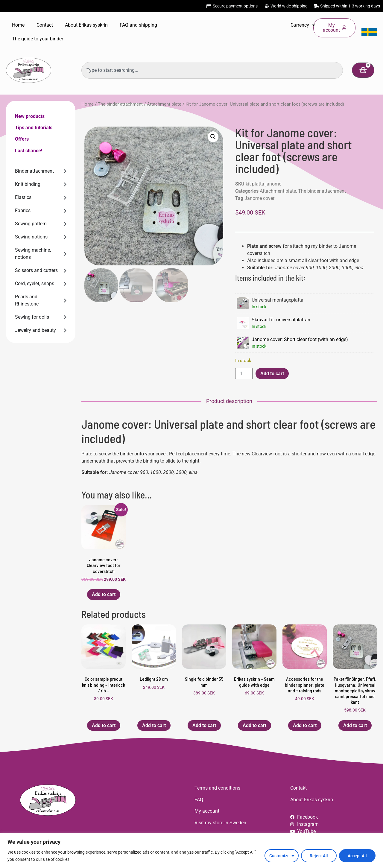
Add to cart (272, 374)
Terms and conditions (217, 788)
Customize (279, 856)
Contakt (298, 788)
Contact (45, 25)
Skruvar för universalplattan (281, 320)
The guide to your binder (38, 39)
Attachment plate (164, 104)
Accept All (357, 856)
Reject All (319, 856)
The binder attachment (120, 104)
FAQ (199, 800)
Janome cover (259, 198)
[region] (191, 850)
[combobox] (212, 70)
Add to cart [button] (104, 594)
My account (207, 811)
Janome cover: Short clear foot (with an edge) (300, 339)
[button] (213, 137)
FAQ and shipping (138, 25)
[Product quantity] (244, 374)
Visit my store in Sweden (220, 823)
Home (18, 25)
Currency (303, 25)
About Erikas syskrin (86, 25)
